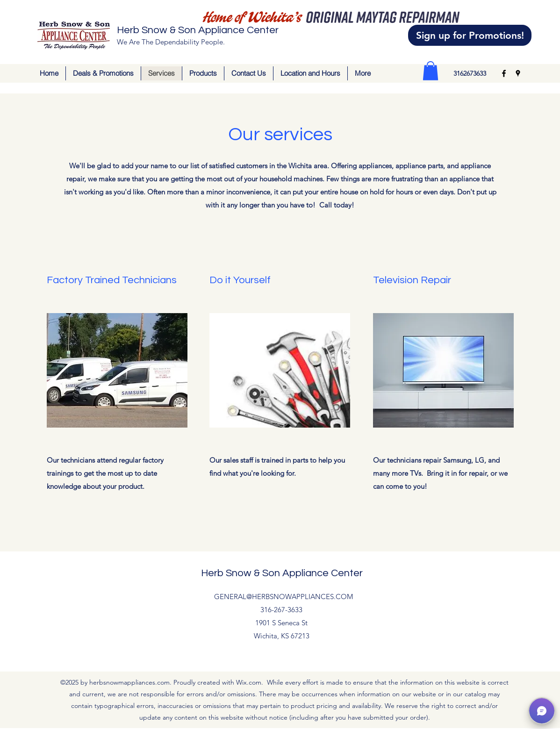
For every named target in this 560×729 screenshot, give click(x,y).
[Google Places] (518, 73)
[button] (431, 71)
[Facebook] (504, 73)
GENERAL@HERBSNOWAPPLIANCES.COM (284, 597)
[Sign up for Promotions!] (470, 35)
